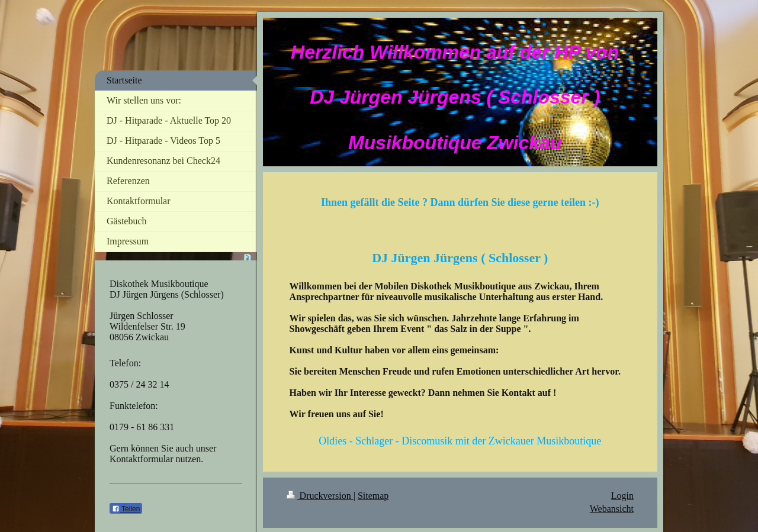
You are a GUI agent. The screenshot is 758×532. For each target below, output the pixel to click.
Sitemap (373, 496)
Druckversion (320, 496)
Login (622, 496)
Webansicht (612, 509)
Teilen (126, 509)
